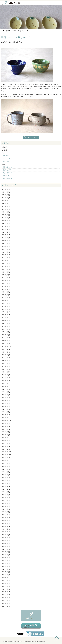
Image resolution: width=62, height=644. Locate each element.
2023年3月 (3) (6, 278)
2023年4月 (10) (6, 275)
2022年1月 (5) (6, 309)
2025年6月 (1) (6, 212)
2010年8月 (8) (6, 595)
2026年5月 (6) (6, 189)
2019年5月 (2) (6, 401)
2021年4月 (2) (6, 335)
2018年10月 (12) (6, 421)
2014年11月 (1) (6, 529)
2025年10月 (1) (6, 204)
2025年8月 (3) (6, 209)
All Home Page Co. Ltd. (40, 641)
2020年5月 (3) (6, 366)
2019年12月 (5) (6, 381)
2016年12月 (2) (6, 483)
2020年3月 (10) (6, 372)
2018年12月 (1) (6, 415)
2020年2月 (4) (6, 375)
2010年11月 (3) (6, 592)
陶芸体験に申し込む (31, 626)
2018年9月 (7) (6, 423)
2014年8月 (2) (6, 538)
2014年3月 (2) (6, 552)
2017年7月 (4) (6, 463)
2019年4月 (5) (6, 403)
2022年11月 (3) (6, 286)
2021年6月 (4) (6, 329)
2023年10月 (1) (6, 261)
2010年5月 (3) (6, 598)
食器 (17, 42)
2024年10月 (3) (6, 235)
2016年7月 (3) (6, 498)
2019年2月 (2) (6, 409)
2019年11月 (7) (6, 383)
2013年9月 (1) (6, 558)
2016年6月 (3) (6, 500)
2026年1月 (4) (6, 198)
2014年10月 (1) (6, 532)
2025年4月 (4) (6, 218)
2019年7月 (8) (6, 395)
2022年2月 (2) (6, 306)
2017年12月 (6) (6, 449)
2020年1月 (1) (6, 378)
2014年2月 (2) (6, 555)
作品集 (5, 143)
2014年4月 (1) (6, 549)
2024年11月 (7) (6, 232)
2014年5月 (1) (6, 546)
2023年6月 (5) (6, 272)
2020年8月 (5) (6, 358)
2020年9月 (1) (6, 355)
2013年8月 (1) (6, 561)
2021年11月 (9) (6, 315)
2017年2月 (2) (6, 478)
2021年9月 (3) (6, 321)
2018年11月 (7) (6, 418)
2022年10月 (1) (6, 289)
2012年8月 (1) (6, 575)
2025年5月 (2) (6, 215)
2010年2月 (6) (6, 603)
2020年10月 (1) (6, 352)
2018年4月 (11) (6, 438)
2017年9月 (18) (6, 458)
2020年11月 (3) (6, 349)
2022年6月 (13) (6, 295)
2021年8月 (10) (6, 323)
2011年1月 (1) (6, 589)
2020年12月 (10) (6, 346)
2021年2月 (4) (6, 341)
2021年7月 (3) (6, 326)
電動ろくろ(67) (7, 167)
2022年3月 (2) (6, 303)
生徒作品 (13, 42)
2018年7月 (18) (6, 429)
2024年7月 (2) (6, 241)
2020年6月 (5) (6, 363)
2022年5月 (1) (6, 298)
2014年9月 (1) (6, 535)
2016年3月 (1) (6, 506)
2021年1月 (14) (6, 343)
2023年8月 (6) (6, 266)
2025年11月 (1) (6, 201)
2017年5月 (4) (6, 469)
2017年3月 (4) (6, 475)
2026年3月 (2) (6, 195)
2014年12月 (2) (6, 526)
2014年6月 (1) (6, 543)
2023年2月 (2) (6, 281)
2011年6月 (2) (6, 580)
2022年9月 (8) (6, 292)
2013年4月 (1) (6, 566)
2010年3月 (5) (6, 600)
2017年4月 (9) (6, 472)
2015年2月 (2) (6, 523)
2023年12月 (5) (6, 255)
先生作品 (4, 147)
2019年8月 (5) (6, 392)
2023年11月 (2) (6, 258)
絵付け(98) (6, 176)
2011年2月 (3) (6, 586)
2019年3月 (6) (6, 406)
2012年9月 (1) (6, 572)
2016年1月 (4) (6, 512)
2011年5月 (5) (6, 583)
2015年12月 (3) (6, 515)
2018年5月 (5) (6, 435)
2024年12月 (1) (6, 229)
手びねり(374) (7, 170)
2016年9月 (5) (6, 492)
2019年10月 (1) (6, 386)
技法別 (4, 165)
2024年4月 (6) (6, 246)
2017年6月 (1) (6, 466)
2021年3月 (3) (6, 338)
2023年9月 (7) (6, 263)
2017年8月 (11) (6, 461)
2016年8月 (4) (6, 495)
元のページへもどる (31, 137)
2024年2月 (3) (6, 252)
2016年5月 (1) (6, 503)
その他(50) (6, 161)
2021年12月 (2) (6, 312)
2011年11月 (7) (6, 578)
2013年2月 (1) (6, 569)
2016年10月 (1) (6, 489)
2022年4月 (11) (6, 301)
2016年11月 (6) (6, 486)
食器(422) (6, 155)
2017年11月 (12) (6, 452)
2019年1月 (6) (6, 412)
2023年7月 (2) (6, 269)
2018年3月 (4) (6, 441)
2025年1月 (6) (6, 226)
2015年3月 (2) (6, 521)
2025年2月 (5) (6, 224)
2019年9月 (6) (6, 389)
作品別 (4, 153)
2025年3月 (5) (6, 221)
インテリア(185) (8, 158)
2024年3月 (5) (6, 249)
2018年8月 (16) (6, 426)
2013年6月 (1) (6, 563)
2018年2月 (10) (6, 443)
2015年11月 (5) (6, 518)
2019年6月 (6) (6, 398)
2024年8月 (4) (6, 238)
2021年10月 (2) (6, 318)
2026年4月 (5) (6, 192)
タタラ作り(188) (8, 173)
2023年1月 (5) (6, 283)
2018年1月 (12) (6, 446)
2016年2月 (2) (6, 509)
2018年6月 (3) (6, 432)
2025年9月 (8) (6, 206)
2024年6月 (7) (6, 243)
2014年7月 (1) (6, 541)
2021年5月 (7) (6, 332)
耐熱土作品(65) (7, 179)
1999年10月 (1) (6, 606)
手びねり (21, 42)
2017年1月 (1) (6, 481)
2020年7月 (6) (6, 361)
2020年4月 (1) (6, 369)
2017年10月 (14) (6, 455)
